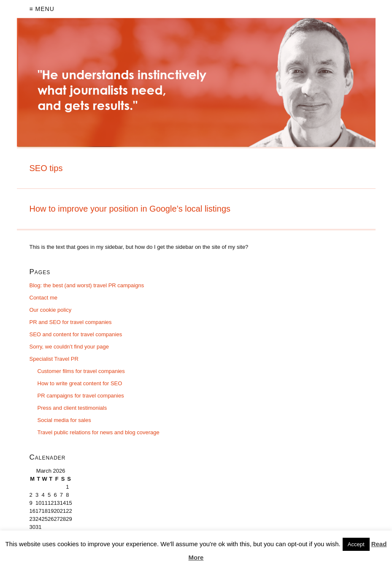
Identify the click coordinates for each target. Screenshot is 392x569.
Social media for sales (64, 420)
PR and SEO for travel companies (71, 322)
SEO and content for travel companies (76, 334)
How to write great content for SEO (80, 383)
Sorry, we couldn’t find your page (69, 347)
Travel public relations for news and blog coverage (99, 432)
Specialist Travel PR (54, 359)
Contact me (43, 298)
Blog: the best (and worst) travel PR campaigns (87, 285)
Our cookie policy (51, 310)
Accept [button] (356, 544)
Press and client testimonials (72, 408)
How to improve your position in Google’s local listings (130, 209)
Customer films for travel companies (81, 371)
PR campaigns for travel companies (81, 396)
